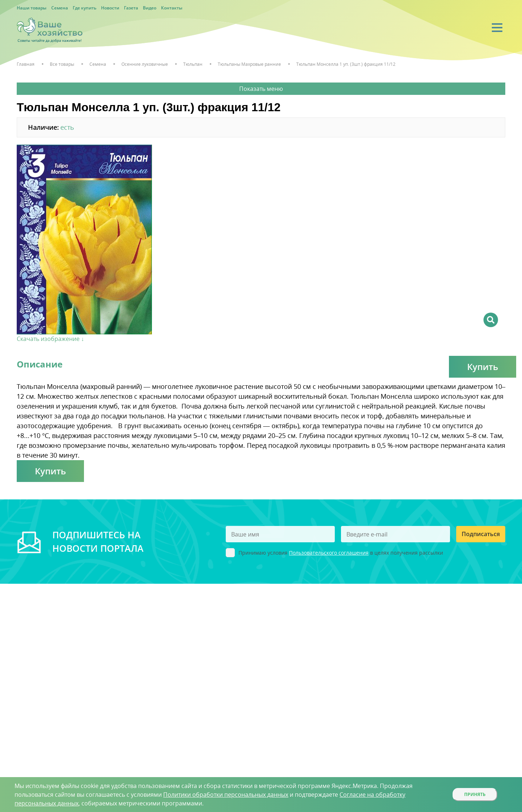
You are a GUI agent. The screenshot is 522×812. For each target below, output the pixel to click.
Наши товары (32, 8)
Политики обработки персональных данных (226, 795)
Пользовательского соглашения (329, 553)
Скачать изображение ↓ (50, 339)
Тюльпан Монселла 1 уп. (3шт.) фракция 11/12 (346, 64)
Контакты (172, 8)
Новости (110, 8)
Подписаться (481, 534)
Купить (483, 367)
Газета (131, 8)
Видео (150, 8)
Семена (60, 8)
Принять (475, 794)
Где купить (85, 8)
